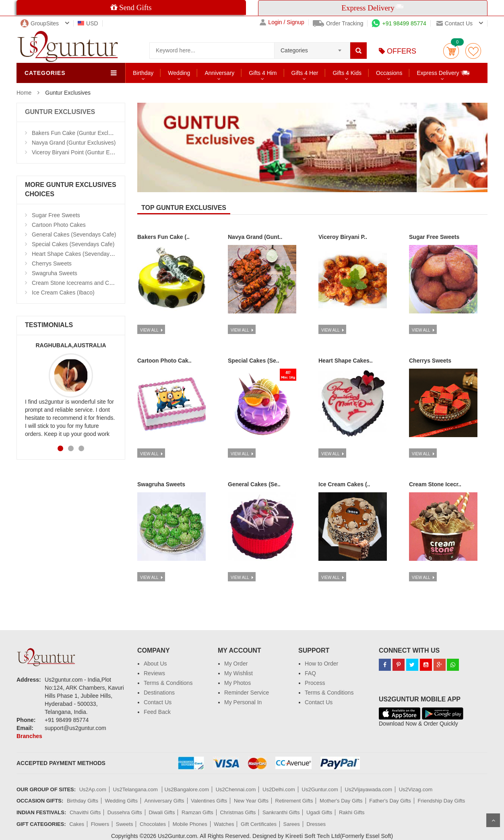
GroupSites (40, 23)
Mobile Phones (190, 824)
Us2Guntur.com (320, 789)
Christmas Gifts (238, 812)
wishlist (473, 51)
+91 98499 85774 (399, 23)
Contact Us (158, 702)
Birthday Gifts (83, 801)
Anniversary (219, 73)
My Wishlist (239, 673)
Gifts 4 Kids (347, 73)
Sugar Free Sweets (56, 215)
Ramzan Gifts (197, 812)
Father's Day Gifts (390, 801)
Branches (29, 736)
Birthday (143, 73)
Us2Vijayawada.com (369, 789)
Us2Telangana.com (136, 789)
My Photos (238, 683)
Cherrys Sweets (52, 263)
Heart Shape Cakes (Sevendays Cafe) (80, 254)
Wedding (179, 73)
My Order (236, 664)
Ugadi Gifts (319, 812)
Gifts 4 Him (263, 73)
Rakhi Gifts (352, 812)
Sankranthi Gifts (281, 812)
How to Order (321, 664)
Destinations (159, 693)
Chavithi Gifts (85, 812)
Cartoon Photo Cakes (59, 225)
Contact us (454, 23)
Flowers (100, 824)
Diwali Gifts (162, 812)
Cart (451, 51)
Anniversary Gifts (164, 801)
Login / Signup (282, 22)
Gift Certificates (259, 824)
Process (315, 683)
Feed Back (157, 712)
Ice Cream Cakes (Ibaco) (63, 292)
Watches (224, 824)
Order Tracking (338, 23)
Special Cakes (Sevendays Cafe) (73, 244)
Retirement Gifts (294, 801)
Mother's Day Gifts (341, 801)
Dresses (316, 824)
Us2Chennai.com (236, 789)
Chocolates (153, 824)
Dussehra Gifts (125, 812)
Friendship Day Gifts (442, 801)
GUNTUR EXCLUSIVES (60, 112)
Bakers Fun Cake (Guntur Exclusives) (79, 133)
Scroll (493, 820)
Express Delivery (443, 73)
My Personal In (243, 702)
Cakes (77, 824)
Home (24, 93)
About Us (155, 664)
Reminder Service (247, 693)
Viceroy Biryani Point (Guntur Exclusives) (83, 152)
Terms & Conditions (168, 683)
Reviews (154, 673)
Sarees (292, 824)
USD (88, 23)
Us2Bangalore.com (187, 789)
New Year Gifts (251, 801)
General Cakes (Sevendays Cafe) (74, 234)
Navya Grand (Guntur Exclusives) (74, 143)
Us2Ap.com (93, 789)
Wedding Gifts (121, 801)
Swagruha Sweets (55, 273)
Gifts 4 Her (305, 73)
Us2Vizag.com (416, 789)
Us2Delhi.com (279, 789)
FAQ (310, 673)
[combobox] (312, 48)
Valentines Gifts (209, 801)
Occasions (389, 73)
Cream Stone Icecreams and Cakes (76, 283)
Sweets (125, 824)
